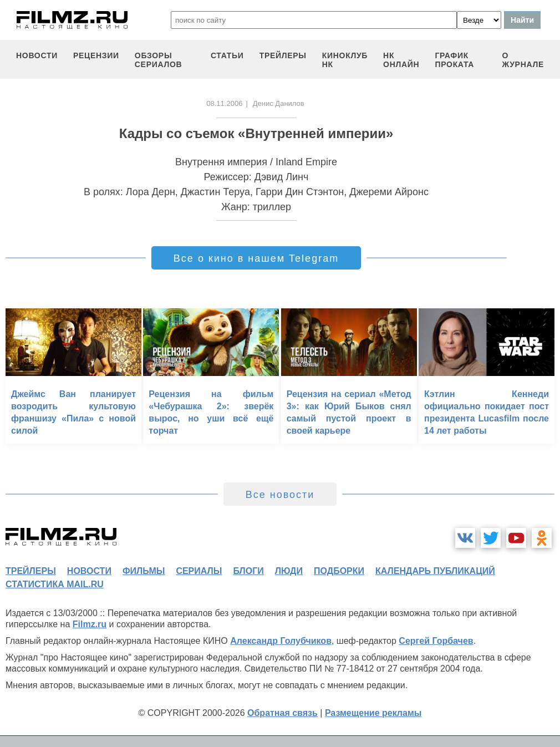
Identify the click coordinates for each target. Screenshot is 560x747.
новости (37, 55)
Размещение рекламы (373, 713)
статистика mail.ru (55, 584)
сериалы (199, 571)
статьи (227, 55)
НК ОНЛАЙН (401, 60)
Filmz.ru (90, 624)
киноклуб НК (345, 60)
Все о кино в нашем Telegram (256, 258)
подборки (339, 571)
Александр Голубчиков (281, 641)
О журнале (523, 60)
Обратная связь (282, 713)
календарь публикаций (435, 571)
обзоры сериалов (159, 60)
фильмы (144, 571)
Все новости (280, 495)
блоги (248, 571)
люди (289, 571)
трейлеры (283, 55)
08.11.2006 (224, 103)
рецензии (96, 55)
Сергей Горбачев (436, 641)
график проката (454, 60)
